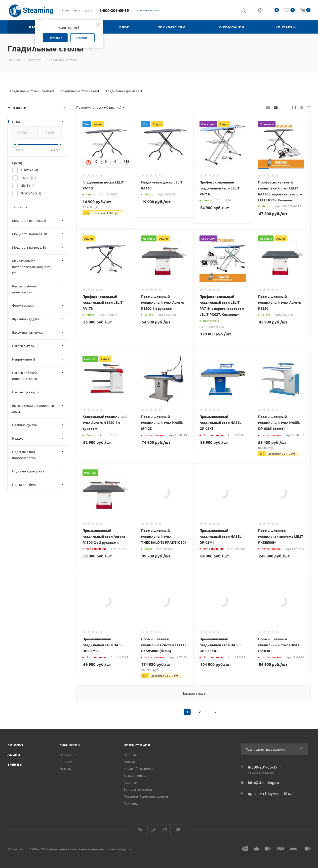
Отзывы (65, 768)
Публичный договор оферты (146, 796)
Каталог (16, 745)
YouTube (165, 830)
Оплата (129, 761)
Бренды (15, 764)
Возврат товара (135, 775)
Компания (70, 745)
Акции (14, 754)
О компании (69, 754)
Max (178, 830)
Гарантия (131, 782)
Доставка (131, 754)
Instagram (153, 830)
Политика (131, 803)
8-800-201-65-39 (114, 10)
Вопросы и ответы (138, 789)
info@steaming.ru (263, 782)
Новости (66, 761)
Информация (137, 745)
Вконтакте (140, 830)
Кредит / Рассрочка (138, 768)
